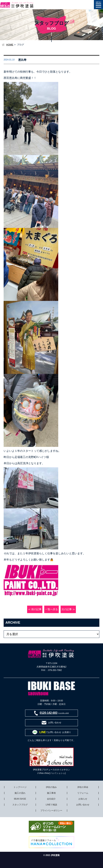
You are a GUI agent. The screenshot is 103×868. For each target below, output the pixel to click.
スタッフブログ (20, 805)
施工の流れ (20, 793)
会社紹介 (51, 799)
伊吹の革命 (83, 787)
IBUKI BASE (20, 799)
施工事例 (51, 793)
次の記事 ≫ (68, 609)
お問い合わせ (83, 805)
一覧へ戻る (51, 609)
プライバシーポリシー (51, 811)
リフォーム (83, 793)
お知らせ (83, 799)
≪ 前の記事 (35, 609)
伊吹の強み (51, 787)
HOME (10, 45)
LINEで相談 (51, 805)
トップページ (20, 787)
